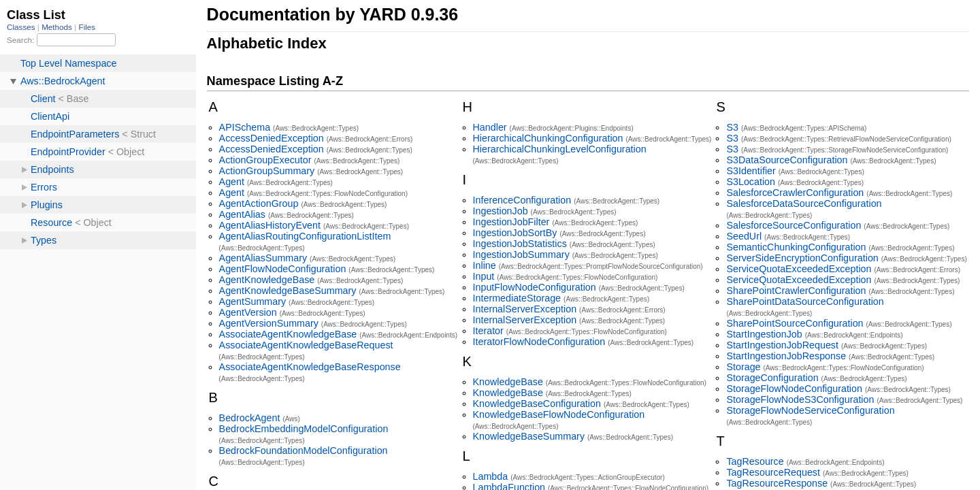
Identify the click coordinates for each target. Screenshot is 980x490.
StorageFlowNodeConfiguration (794, 389)
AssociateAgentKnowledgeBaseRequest (306, 345)
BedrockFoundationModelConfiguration (304, 451)
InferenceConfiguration (522, 200)
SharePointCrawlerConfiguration (796, 291)
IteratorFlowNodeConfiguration (539, 342)
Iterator (488, 331)
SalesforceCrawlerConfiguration (795, 193)
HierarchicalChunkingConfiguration (548, 138)
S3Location (751, 182)
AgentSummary (253, 301)
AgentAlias (242, 214)
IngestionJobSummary (521, 255)
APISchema (245, 127)
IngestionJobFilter (511, 222)
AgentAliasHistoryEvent (270, 225)
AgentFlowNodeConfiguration (283, 269)
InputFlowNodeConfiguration (535, 287)
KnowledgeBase (508, 382)
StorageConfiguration (772, 378)
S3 (732, 127)
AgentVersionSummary (269, 323)
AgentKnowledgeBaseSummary (288, 291)
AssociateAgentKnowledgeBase (288, 334)
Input (484, 276)
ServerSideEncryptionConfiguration (802, 258)
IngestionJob (501, 211)
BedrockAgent (250, 418)
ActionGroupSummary (267, 171)
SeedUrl (744, 236)
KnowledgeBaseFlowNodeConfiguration (559, 414)
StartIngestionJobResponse (786, 356)
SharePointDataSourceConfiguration (805, 301)
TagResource (755, 461)
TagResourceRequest (773, 472)
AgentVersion (248, 312)
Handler (490, 127)
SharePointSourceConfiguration (795, 323)
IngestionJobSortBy (515, 233)
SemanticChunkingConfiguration (796, 247)
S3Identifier (751, 171)
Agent (232, 182)
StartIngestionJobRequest (782, 345)
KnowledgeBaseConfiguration (537, 404)
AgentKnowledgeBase (267, 280)
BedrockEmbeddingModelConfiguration (304, 429)
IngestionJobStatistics (520, 244)
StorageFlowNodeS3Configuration (800, 399)
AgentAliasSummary (263, 258)
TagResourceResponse (777, 483)
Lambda (491, 476)
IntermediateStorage (517, 298)
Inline (485, 265)
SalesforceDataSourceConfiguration (804, 203)
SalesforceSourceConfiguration (794, 225)
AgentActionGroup (259, 203)
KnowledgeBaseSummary (529, 436)
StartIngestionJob (764, 334)
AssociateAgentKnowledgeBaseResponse (310, 367)
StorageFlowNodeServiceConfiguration (810, 410)
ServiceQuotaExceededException (799, 269)
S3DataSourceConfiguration (787, 160)
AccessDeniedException (272, 138)
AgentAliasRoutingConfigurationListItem (305, 236)
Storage (743, 367)
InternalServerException (525, 309)
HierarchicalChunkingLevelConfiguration (560, 149)
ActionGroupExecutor (265, 160)
